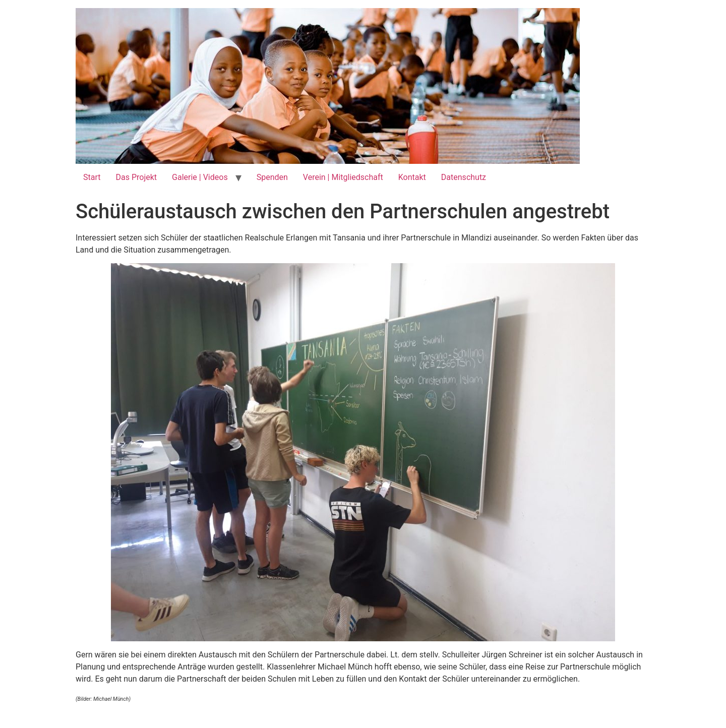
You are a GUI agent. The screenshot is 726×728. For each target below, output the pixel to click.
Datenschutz (464, 177)
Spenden (272, 177)
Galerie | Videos (200, 177)
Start (92, 177)
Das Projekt (136, 177)
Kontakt (412, 177)
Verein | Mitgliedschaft (343, 177)
